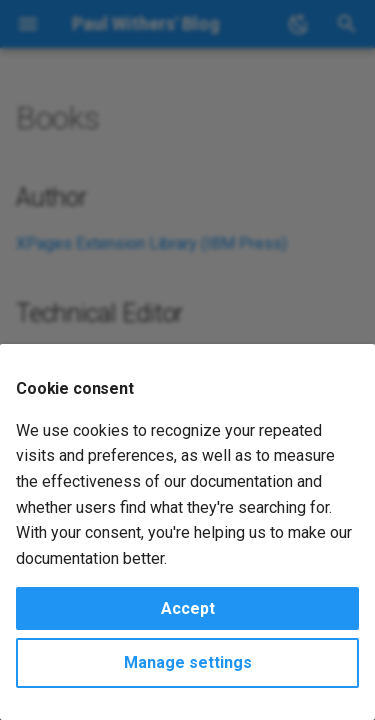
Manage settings (188, 662)
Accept (188, 608)
